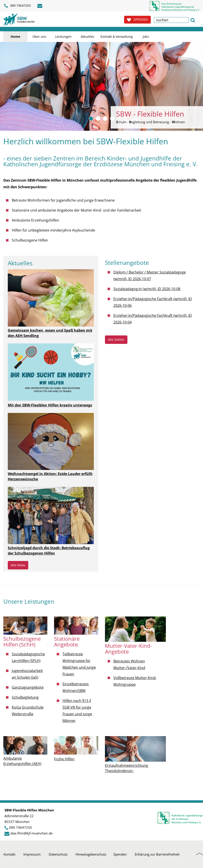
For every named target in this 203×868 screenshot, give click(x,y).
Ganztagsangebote (28, 687)
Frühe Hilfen (64, 759)
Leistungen (63, 37)
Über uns (39, 37)
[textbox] (171, 20)
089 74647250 (21, 827)
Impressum (32, 854)
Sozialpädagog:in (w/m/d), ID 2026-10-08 (147, 289)
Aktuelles (87, 37)
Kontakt (9, 854)
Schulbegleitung (25, 697)
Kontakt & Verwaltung (117, 37)
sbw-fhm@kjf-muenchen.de (31, 833)
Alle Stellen (116, 340)
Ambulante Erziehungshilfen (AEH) (22, 761)
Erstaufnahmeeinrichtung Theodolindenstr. (127, 768)
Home (15, 37)
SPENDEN (137, 20)
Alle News (18, 565)
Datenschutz (58, 854)
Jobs (146, 37)
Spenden (120, 854)
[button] (193, 20)
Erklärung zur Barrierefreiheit (157, 854)
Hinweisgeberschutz (91, 854)
